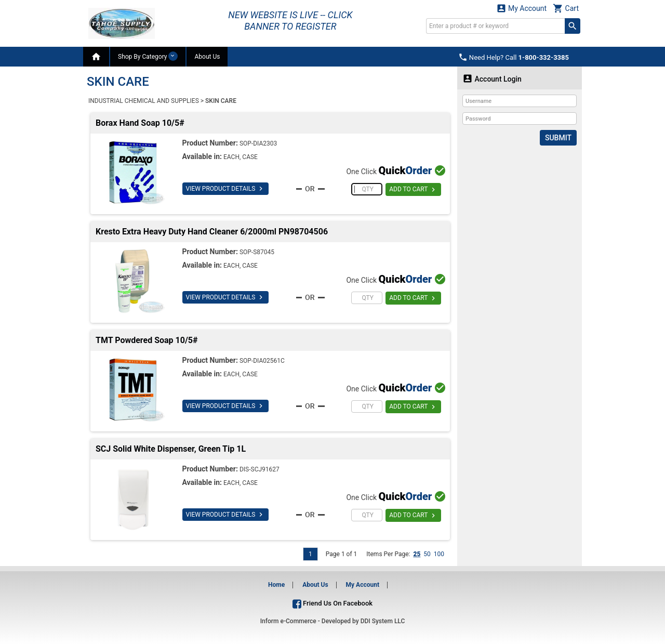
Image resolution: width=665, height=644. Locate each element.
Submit (558, 138)
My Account (522, 8)
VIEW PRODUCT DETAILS (226, 189)
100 (439, 554)
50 (427, 554)
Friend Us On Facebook (332, 603)
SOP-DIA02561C (262, 361)
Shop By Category (148, 56)
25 (417, 554)
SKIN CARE (221, 101)
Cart (566, 8)
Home (276, 585)
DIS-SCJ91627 (260, 469)
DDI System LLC (383, 621)
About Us (207, 57)
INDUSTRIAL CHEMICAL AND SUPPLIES (144, 101)
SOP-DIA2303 (258, 143)
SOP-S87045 (257, 252)
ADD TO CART (413, 190)
